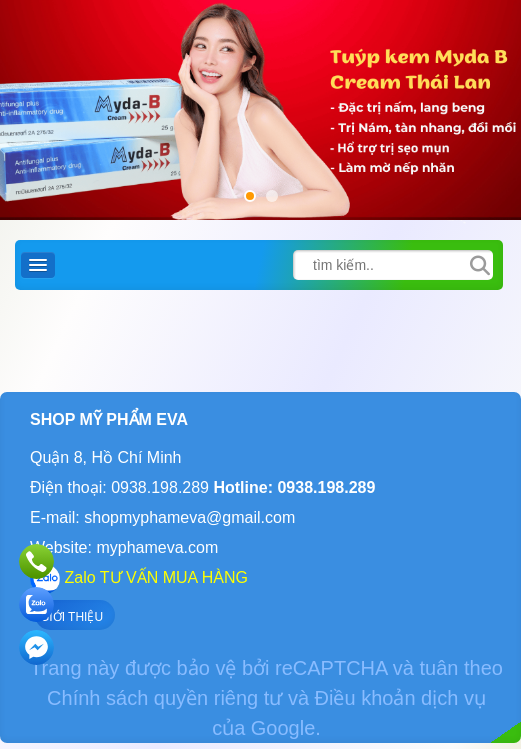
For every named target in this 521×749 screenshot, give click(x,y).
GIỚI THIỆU (71, 617)
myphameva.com (157, 547)
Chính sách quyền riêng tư (164, 698)
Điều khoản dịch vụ (400, 698)
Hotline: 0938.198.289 (292, 487)
